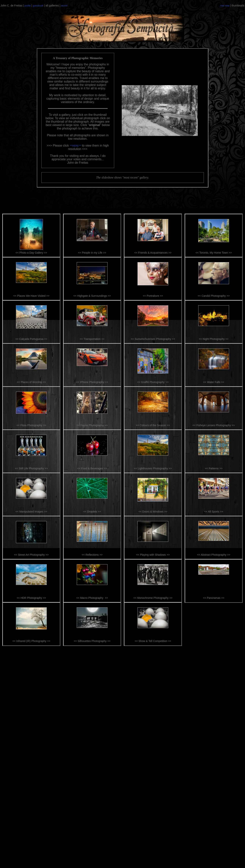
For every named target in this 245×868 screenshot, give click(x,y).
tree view (225, 6)
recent (64, 6)
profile (28, 6)
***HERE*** (76, 146)
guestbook (38, 6)
